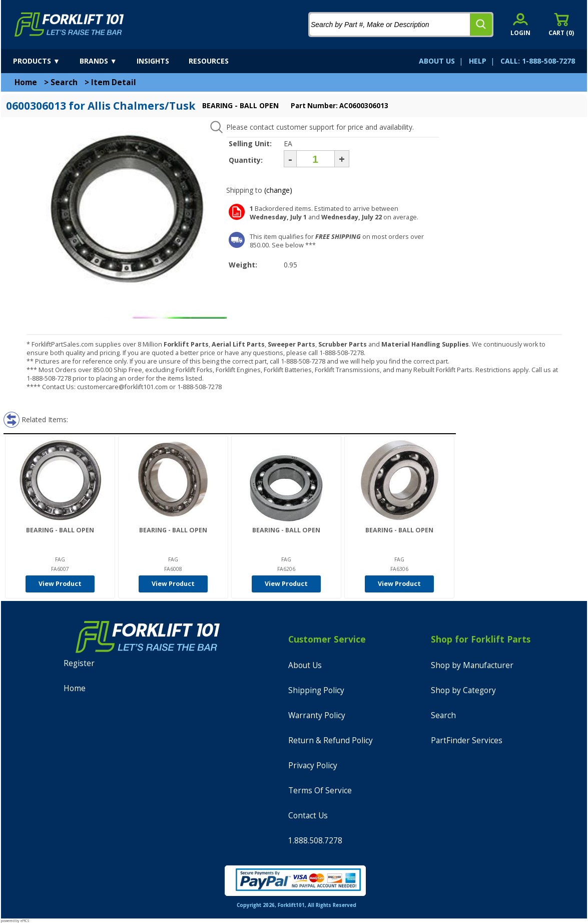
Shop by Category (463, 690)
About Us (305, 665)
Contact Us (308, 816)
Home (26, 82)
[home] (69, 25)
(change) (278, 190)
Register (79, 663)
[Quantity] (316, 159)
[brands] (107, 61)
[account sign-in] (520, 24)
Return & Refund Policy (331, 740)
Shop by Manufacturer (472, 665)
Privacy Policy (313, 765)
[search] (481, 25)
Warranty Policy (317, 715)
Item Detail (114, 82)
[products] (45, 61)
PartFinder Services (467, 740)
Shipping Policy (316, 690)
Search (64, 82)
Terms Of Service (320, 791)
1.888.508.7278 (315, 841)
